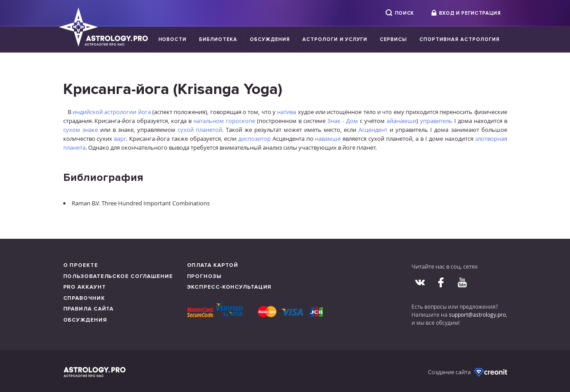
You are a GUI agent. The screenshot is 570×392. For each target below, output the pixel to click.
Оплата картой (213, 265)
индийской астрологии (104, 112)
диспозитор (254, 139)
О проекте (81, 265)
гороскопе (240, 121)
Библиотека (218, 39)
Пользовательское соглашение (118, 276)
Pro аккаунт (85, 287)
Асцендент (373, 130)
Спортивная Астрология (459, 39)
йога (145, 112)
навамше (328, 139)
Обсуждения (270, 39)
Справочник (84, 298)
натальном (209, 121)
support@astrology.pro (477, 314)
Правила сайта (89, 309)
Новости (173, 39)
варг (120, 139)
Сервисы (393, 39)
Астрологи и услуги (335, 39)
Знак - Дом (343, 121)
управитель (436, 121)
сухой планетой (200, 130)
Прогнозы (204, 276)
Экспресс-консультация (229, 287)
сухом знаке (81, 130)
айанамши (401, 121)
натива (287, 112)
